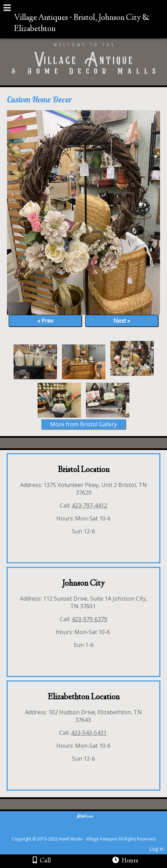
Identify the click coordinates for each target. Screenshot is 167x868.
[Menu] (7, 9)
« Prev (45, 321)
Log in (156, 849)
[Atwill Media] (90, 831)
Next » (122, 321)
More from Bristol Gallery (83, 424)
